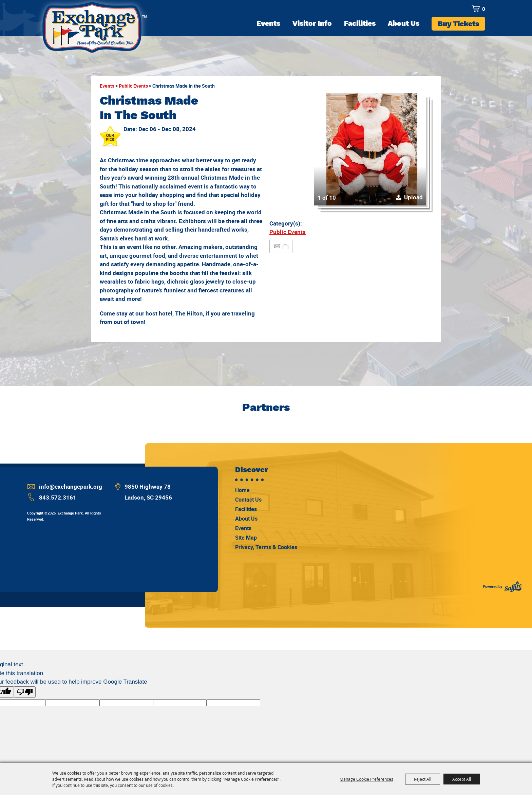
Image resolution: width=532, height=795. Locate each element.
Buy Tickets (458, 24)
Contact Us (248, 500)
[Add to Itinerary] (286, 246)
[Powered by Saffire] (513, 587)
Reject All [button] (423, 779)
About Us (404, 23)
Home (242, 490)
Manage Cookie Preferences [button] (366, 779)
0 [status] (484, 9)
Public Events (133, 86)
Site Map (246, 538)
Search (463, 9)
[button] (370, 149)
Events (268, 23)
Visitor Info (312, 23)
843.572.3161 (58, 497)
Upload (413, 197)
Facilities (360, 23)
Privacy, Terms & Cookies (266, 547)
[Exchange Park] (94, 30)
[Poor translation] (25, 692)
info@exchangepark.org (71, 486)
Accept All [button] (462, 779)
